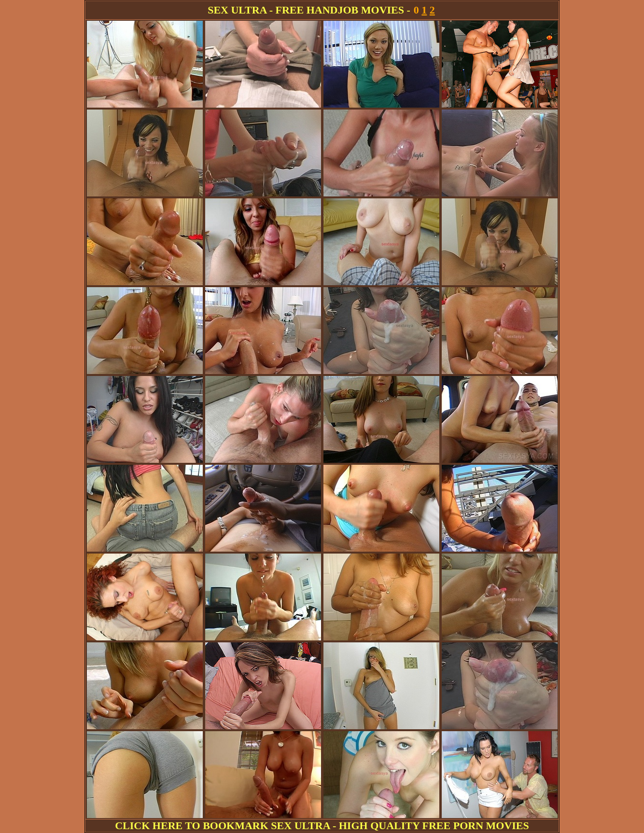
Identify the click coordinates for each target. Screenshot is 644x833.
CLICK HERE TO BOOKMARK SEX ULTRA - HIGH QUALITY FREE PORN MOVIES (322, 826)
